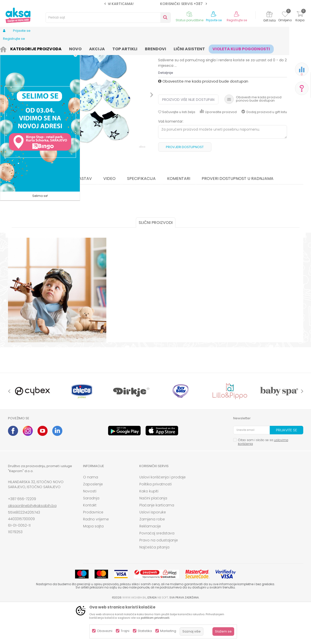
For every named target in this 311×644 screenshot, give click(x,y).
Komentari (179, 217)
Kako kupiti (149, 530)
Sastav (84, 217)
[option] (156, 4)
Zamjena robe (152, 558)
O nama (91, 516)
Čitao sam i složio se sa (263, 481)
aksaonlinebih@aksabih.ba (32, 544)
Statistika (145, 631)
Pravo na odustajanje (159, 579)
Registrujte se (237, 20)
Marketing (168, 631)
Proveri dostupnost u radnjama (238, 217)
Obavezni (105, 631)
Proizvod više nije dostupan (188, 138)
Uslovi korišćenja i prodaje (163, 516)
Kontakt (90, 544)
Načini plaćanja (153, 537)
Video (109, 217)
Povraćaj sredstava (157, 572)
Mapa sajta (93, 565)
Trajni (125, 631)
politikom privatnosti (155, 618)
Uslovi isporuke (153, 551)
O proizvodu (51, 217)
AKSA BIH (15, 48)
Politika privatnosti (155, 523)
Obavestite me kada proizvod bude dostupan (203, 120)
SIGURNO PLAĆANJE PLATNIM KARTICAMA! (155, 4)
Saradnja (91, 537)
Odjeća (48, 48)
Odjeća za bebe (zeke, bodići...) (81, 48)
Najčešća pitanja (154, 586)
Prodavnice (93, 551)
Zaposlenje (93, 523)
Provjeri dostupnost (185, 186)
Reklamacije (150, 565)
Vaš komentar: (171, 160)
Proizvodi (32, 48)
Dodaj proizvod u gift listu (264, 151)
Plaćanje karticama (157, 544)
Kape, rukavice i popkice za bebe (133, 48)
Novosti (90, 530)
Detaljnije (166, 111)
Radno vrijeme (96, 558)
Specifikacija (141, 217)
